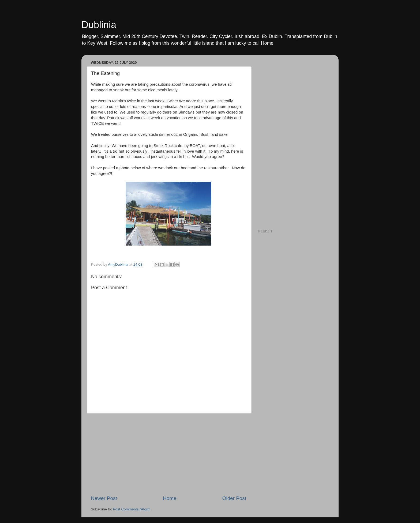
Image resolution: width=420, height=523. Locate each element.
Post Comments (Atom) (132, 509)
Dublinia (99, 25)
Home (170, 498)
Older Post (234, 498)
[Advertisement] (168, 454)
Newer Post (104, 498)
